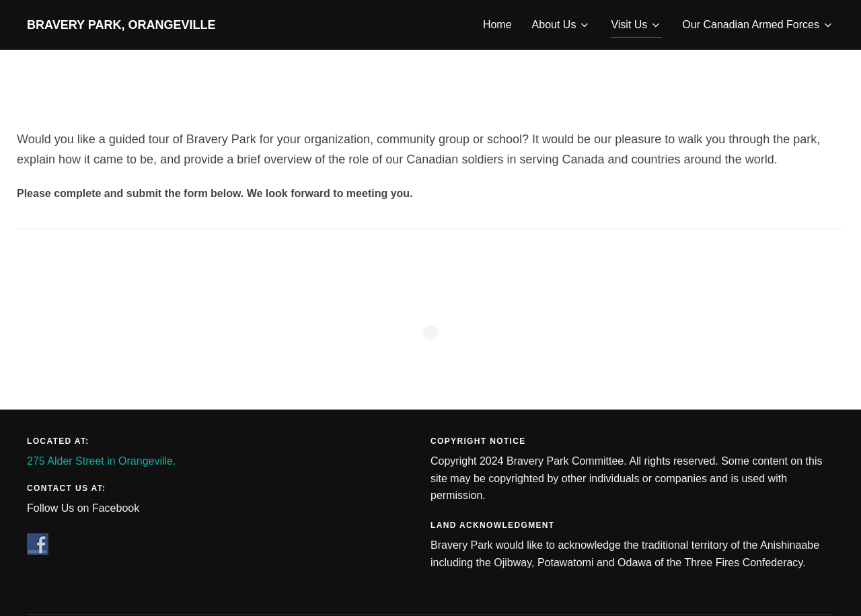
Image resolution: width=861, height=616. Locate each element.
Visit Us (636, 25)
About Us (562, 25)
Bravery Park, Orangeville (121, 25)
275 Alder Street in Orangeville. (101, 461)
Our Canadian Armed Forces (758, 25)
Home (497, 25)
